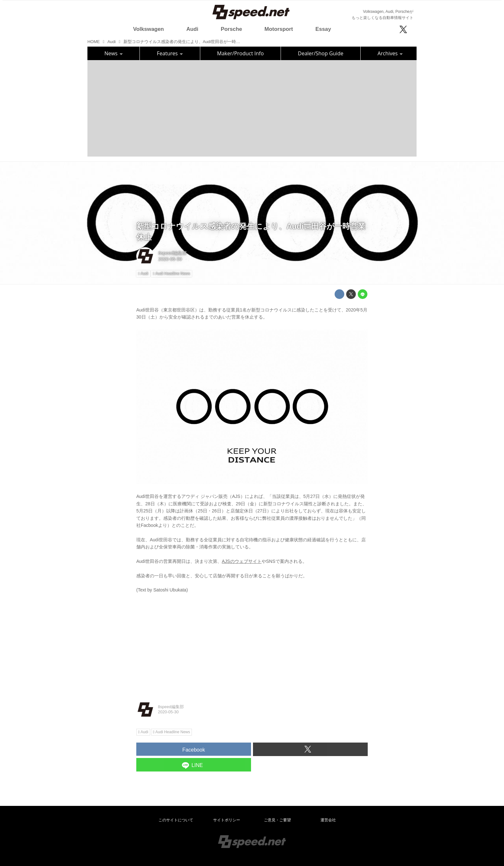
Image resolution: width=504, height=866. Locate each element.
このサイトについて (176, 820)
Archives (390, 53)
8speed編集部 (172, 253)
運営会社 (328, 820)
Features (170, 53)
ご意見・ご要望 (277, 820)
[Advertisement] (252, 108)
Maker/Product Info (240, 53)
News (114, 53)
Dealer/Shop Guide (321, 53)
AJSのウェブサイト (242, 561)
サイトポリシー (227, 820)
